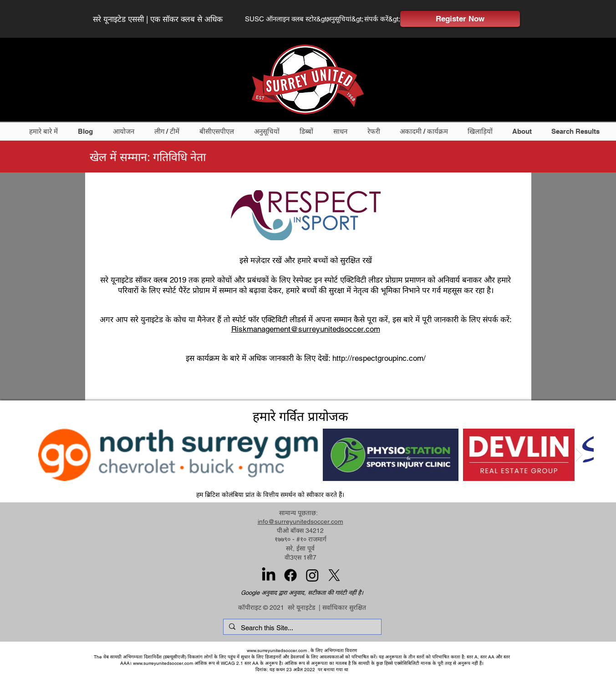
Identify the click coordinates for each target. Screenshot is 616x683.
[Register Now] (460, 19)
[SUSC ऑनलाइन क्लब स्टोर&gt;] (288, 19)
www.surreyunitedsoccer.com (277, 650)
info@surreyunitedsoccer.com (300, 521)
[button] (46, 131)
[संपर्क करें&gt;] (382, 19)
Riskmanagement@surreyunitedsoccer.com (306, 329)
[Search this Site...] (301, 628)
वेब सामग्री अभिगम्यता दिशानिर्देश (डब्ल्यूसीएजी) (145, 657)
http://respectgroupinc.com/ (379, 358)
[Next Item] (579, 455)
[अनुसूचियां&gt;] (346, 19)
